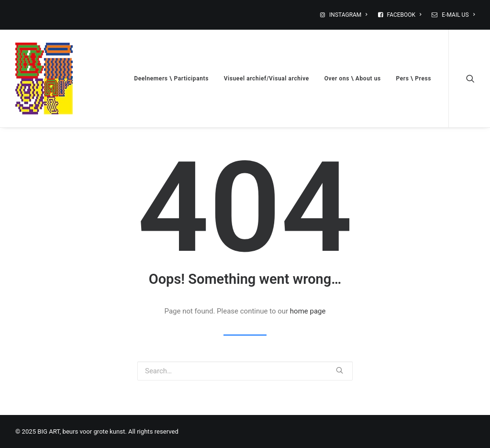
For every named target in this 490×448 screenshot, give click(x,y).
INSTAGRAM (348, 15)
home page (308, 311)
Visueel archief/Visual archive (267, 78)
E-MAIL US (458, 15)
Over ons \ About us (353, 78)
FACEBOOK (404, 15)
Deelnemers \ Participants (171, 78)
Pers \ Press (414, 78)
